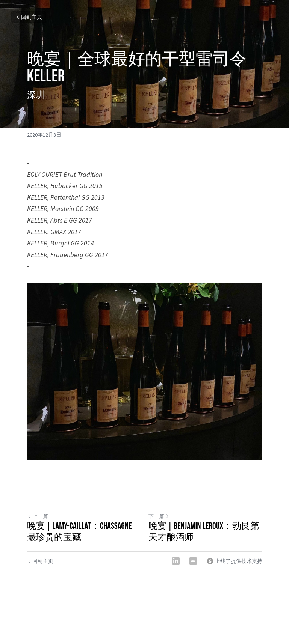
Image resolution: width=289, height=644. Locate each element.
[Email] (193, 561)
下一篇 (159, 516)
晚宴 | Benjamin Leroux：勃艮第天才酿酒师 (204, 532)
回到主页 (29, 17)
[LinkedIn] (176, 561)
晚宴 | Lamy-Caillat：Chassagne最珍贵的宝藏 (79, 532)
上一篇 (38, 516)
